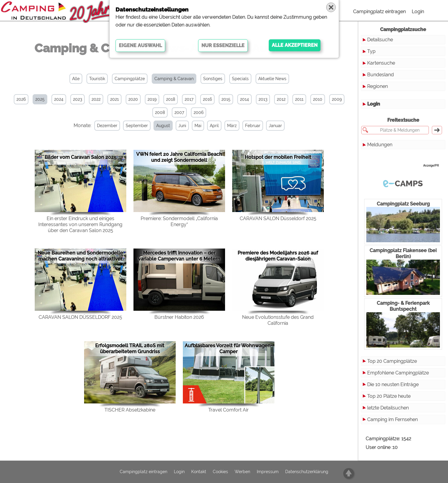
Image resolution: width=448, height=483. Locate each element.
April (212, 126)
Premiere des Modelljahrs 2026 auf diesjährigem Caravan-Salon (278, 256)
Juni (180, 126)
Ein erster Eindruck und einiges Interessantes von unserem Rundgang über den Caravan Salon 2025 (80, 224)
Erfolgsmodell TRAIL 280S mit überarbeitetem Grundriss (130, 348)
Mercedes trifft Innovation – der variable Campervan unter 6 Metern (179, 256)
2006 (199, 112)
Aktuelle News (272, 79)
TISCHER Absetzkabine (130, 410)
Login (418, 12)
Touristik (97, 79)
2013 (263, 99)
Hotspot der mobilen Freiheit (278, 157)
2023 (78, 99)
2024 (59, 99)
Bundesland (381, 75)
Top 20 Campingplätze (392, 361)
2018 (171, 99)
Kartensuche (381, 63)
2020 (133, 99)
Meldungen (380, 145)
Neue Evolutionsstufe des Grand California (278, 320)
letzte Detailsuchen (388, 408)
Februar (250, 126)
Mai (196, 126)
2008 (160, 112)
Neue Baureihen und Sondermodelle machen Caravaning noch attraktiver (80, 256)
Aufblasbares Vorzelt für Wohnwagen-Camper (229, 348)
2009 (337, 99)
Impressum (268, 472)
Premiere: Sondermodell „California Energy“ (179, 221)
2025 (40, 99)
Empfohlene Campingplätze (398, 373)
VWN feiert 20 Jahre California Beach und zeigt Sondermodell (179, 157)
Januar (273, 126)
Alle (76, 79)
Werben (242, 472)
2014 (244, 99)
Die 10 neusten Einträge (393, 384)
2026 (21, 99)
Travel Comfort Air (228, 410)
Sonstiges (213, 79)
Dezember (105, 126)
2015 (226, 99)
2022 (96, 99)
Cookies (220, 472)
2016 (207, 99)
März (230, 126)
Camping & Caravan (174, 79)
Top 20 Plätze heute (389, 396)
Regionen (378, 86)
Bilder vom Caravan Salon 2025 (81, 157)
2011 (299, 99)
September (134, 126)
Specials (240, 79)
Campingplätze (130, 79)
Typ (371, 51)
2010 (318, 99)
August (161, 126)
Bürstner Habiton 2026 (179, 317)
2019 (152, 99)
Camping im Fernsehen (392, 419)
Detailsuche (380, 40)
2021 (114, 99)
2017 (189, 99)
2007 (179, 112)
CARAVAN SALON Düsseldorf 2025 (278, 218)
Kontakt (199, 472)
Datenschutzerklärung (307, 472)
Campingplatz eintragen (379, 12)
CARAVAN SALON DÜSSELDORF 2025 (80, 317)
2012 (281, 99)
